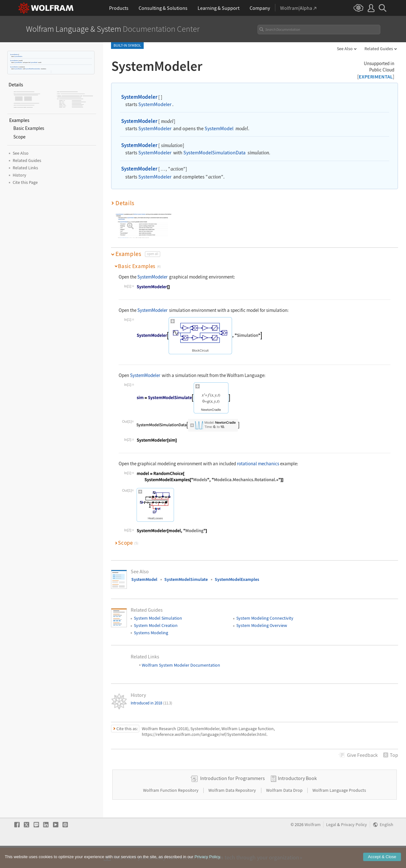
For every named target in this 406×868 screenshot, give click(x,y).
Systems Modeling (151, 633)
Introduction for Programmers (232, 798)
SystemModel (34, 62)
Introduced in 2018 (151, 703)
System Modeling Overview (262, 625)
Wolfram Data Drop (285, 810)
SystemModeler (14, 54)
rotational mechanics (258, 464)
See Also (345, 49)
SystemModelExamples (237, 579)
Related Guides (379, 49)
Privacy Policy (354, 845)
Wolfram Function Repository (171, 810)
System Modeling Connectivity (265, 618)
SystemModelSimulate (186, 579)
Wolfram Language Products (339, 810)
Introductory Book (297, 798)
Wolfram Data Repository (233, 810)
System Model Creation (156, 625)
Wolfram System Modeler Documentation (180, 665)
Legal (331, 845)
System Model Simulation (158, 618)
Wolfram (313, 845)
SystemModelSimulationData (33, 69)
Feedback (362, 755)
